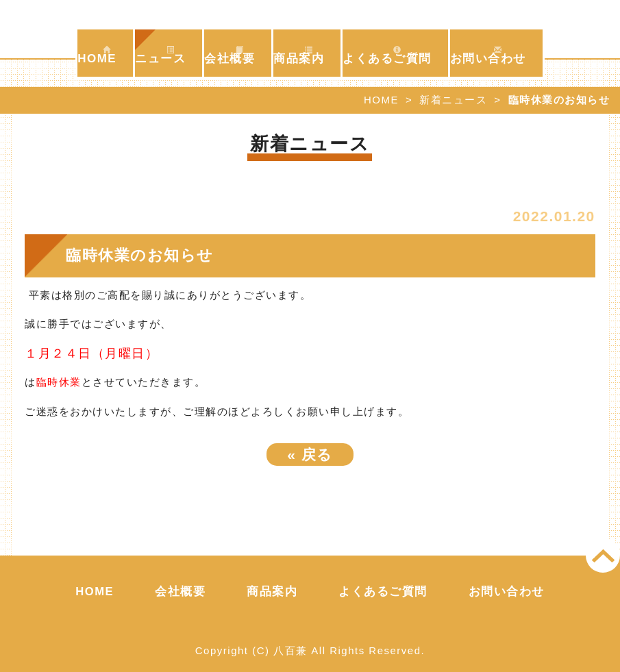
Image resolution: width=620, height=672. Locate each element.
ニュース (160, 55)
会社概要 (230, 55)
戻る (310, 455)
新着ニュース (453, 100)
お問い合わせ (488, 55)
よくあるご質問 (387, 55)
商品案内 (299, 55)
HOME (97, 55)
